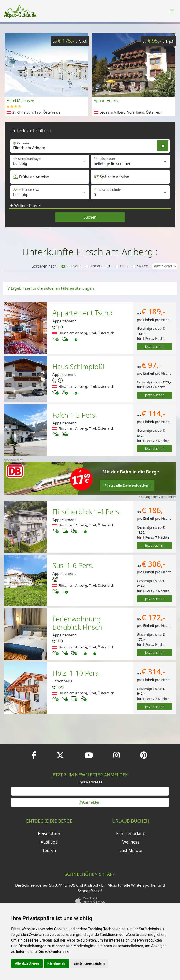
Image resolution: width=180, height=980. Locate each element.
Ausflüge (49, 842)
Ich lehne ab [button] (56, 963)
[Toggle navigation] (172, 11)
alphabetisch (101, 266)
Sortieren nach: (45, 266)
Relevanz (74, 266)
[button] (169, 75)
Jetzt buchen (155, 346)
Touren (49, 850)
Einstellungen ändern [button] (89, 963)
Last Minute (131, 850)
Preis (124, 266)
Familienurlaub (131, 833)
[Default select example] (130, 161)
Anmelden (90, 802)
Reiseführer (49, 833)
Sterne (142, 266)
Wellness (131, 842)
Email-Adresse (90, 782)
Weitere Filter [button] (26, 206)
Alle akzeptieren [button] (27, 963)
